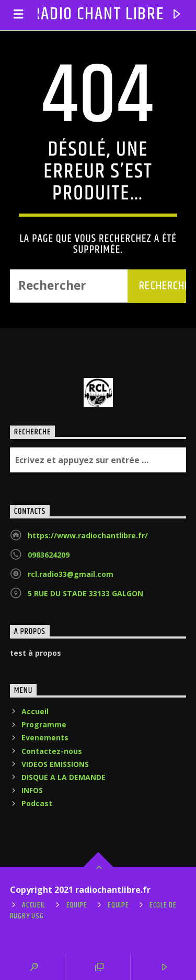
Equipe (77, 905)
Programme (44, 724)
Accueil (35, 711)
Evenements (45, 737)
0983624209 (49, 555)
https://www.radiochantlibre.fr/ (88, 535)
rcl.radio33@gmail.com (71, 574)
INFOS (32, 790)
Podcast (37, 803)
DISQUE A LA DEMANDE (64, 777)
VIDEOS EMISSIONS (55, 764)
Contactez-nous (52, 751)
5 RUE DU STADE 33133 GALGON (85, 593)
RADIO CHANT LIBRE (98, 14)
